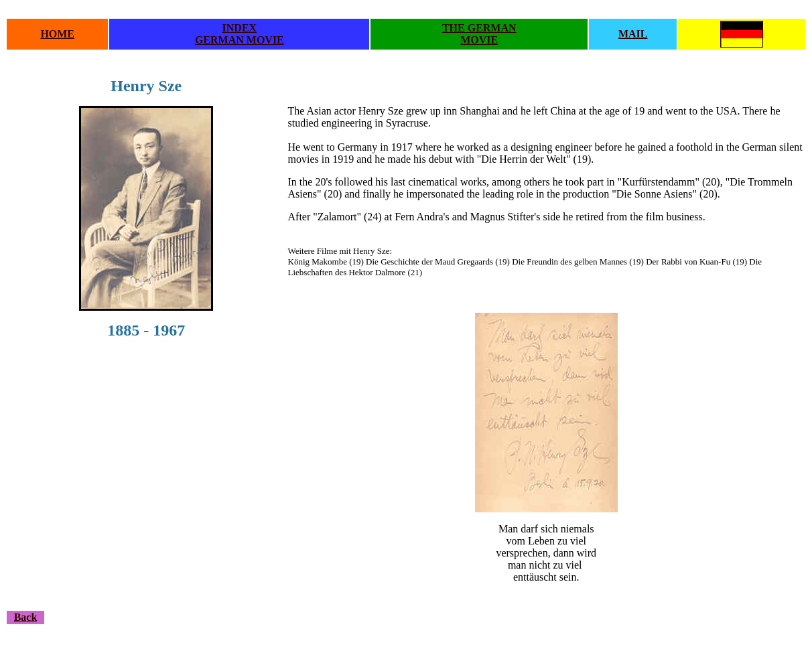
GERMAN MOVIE (240, 40)
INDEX (240, 28)
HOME (57, 34)
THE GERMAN (479, 28)
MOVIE (479, 40)
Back (26, 617)
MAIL (633, 34)
